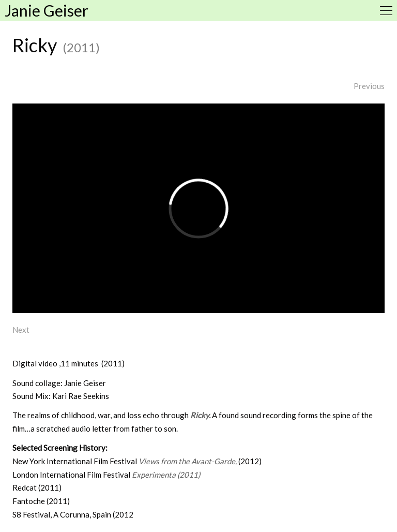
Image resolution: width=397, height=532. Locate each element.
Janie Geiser (47, 10)
